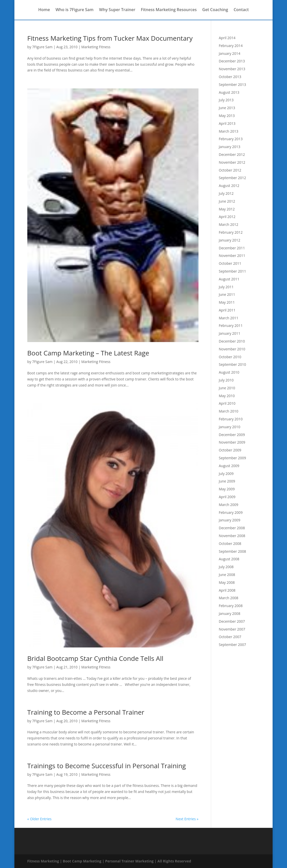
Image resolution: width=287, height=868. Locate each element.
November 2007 (232, 629)
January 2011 (229, 333)
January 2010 (229, 427)
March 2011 (228, 318)
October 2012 (230, 170)
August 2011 (229, 279)
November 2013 (232, 69)
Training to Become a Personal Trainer (86, 712)
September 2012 (232, 178)
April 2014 (227, 38)
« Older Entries (39, 819)
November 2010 (232, 349)
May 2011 (227, 302)
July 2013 (226, 100)
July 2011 (226, 287)
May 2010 (227, 396)
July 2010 (226, 380)
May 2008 (227, 582)
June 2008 (227, 575)
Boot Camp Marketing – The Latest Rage (88, 353)
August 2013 (229, 92)
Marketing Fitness (96, 47)
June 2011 (227, 294)
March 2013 (228, 131)
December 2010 (232, 341)
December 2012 (232, 154)
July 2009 (226, 474)
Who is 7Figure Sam (74, 11)
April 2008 (227, 590)
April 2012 (227, 217)
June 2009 (227, 481)
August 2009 (229, 466)
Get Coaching (215, 11)
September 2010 (232, 364)
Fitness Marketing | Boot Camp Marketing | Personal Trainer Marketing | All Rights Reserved (109, 861)
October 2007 (230, 637)
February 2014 (231, 46)
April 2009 (227, 497)
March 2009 (228, 505)
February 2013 (231, 139)
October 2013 (230, 77)
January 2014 (229, 53)
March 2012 (228, 224)
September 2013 (232, 85)
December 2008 (232, 528)
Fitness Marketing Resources (169, 11)
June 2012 (227, 201)
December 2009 (232, 435)
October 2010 (230, 357)
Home (44, 11)
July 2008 (226, 567)
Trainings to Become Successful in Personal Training (107, 766)
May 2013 (227, 116)
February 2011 (231, 325)
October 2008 (230, 544)
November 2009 (232, 442)
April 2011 (227, 310)
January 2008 (229, 613)
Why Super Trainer (117, 11)
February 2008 (231, 606)
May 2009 (227, 489)
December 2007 (232, 621)
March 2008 (228, 598)
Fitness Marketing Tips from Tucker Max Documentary (110, 38)
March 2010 (228, 411)
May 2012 (227, 209)
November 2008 (232, 536)
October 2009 (230, 450)
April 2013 (227, 123)
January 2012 (229, 240)
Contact (241, 11)
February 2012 (231, 232)
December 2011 (232, 248)
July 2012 (226, 193)
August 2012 (229, 186)
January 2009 (229, 520)
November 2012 (232, 162)
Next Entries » (187, 819)
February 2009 (231, 512)
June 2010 (227, 388)
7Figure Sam (42, 47)
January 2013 (229, 147)
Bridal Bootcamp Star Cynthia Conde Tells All (95, 658)
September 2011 (232, 271)
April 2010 (227, 403)
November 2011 (232, 256)
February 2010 (231, 419)
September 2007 (232, 645)
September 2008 (232, 551)
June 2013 (227, 108)
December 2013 (232, 61)
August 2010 (229, 372)
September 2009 (232, 458)
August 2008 (229, 559)
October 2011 (230, 263)
